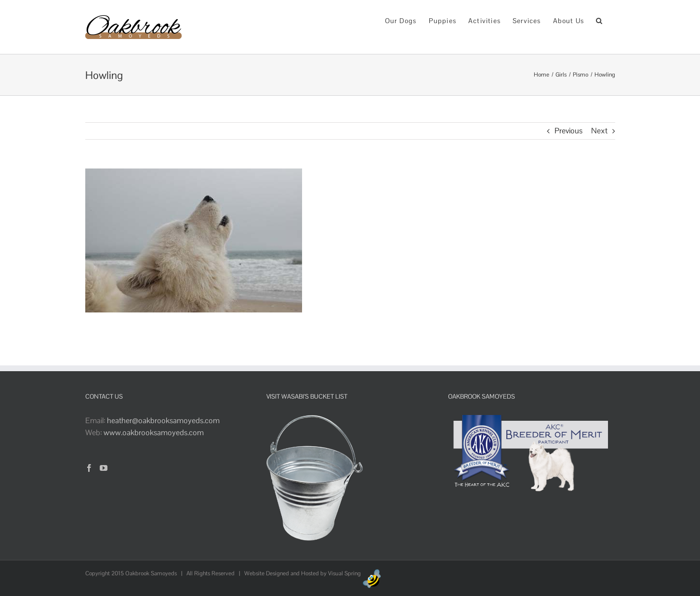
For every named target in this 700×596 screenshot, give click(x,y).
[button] (599, 20)
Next (599, 131)
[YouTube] (104, 468)
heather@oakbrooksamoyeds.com (163, 421)
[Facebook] (89, 468)
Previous (568, 131)
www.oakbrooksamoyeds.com (154, 433)
